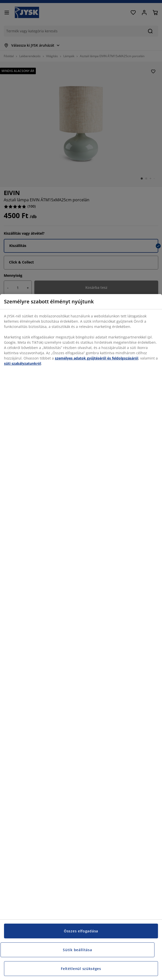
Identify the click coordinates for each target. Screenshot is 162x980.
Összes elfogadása (81, 931)
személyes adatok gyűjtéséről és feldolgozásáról (97, 358)
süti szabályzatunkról (23, 363)
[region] (81, 637)
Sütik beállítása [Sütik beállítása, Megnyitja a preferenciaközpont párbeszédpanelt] (77, 950)
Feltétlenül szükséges (81, 969)
